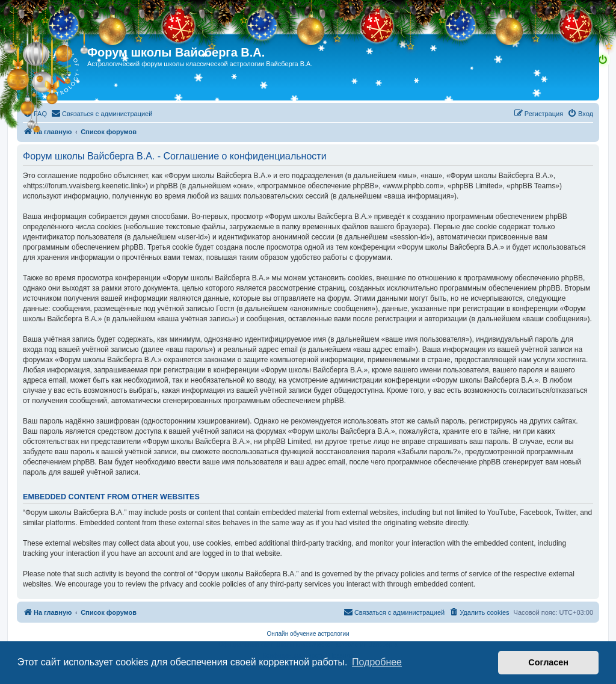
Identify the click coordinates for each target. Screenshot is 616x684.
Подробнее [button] (377, 662)
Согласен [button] (548, 662)
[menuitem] (35, 114)
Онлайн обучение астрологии (308, 634)
